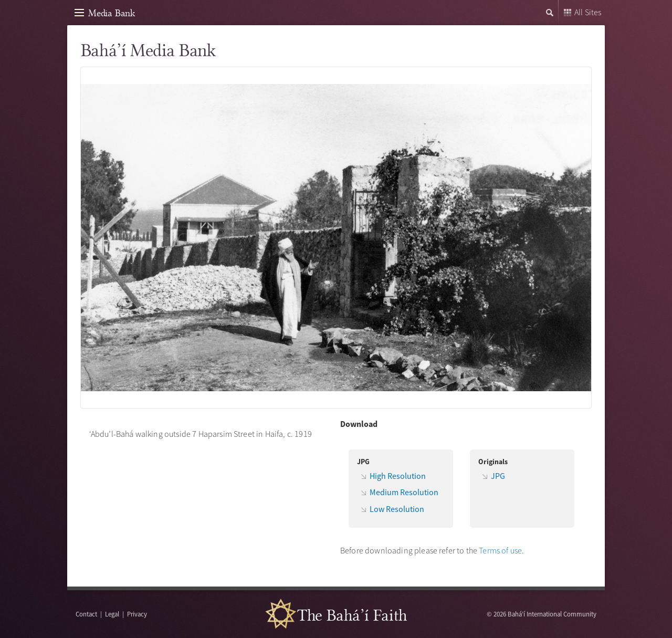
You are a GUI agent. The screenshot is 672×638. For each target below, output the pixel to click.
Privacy (137, 614)
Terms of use (500, 550)
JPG (498, 476)
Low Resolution (397, 509)
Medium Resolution (404, 492)
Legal (112, 614)
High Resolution (398, 476)
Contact (86, 614)
